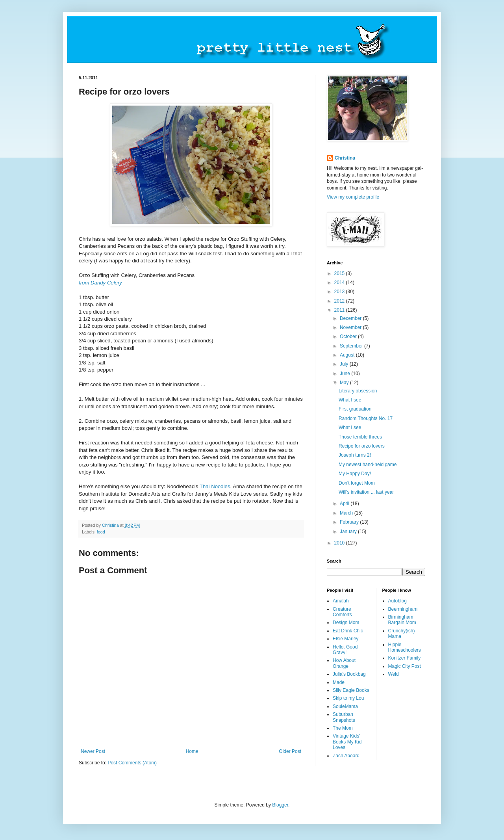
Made (339, 682)
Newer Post (93, 751)
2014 (340, 282)
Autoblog (397, 601)
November (351, 327)
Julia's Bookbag (349, 674)
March (347, 513)
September (352, 346)
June (346, 374)
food (101, 532)
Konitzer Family (405, 658)
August (348, 355)
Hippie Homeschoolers (405, 647)
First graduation (355, 409)
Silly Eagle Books (351, 690)
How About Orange (344, 663)
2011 (340, 310)
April (345, 504)
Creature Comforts (342, 612)
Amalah (341, 601)
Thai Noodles (215, 486)
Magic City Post (405, 666)
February (350, 522)
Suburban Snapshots (344, 717)
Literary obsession (358, 391)
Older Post (290, 751)
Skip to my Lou (348, 698)
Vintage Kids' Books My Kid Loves (347, 742)
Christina (345, 158)
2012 (340, 301)
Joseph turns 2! (355, 455)
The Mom (343, 728)
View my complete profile (353, 197)
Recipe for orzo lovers (362, 446)
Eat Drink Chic (348, 631)
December (351, 318)
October (349, 336)
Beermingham (403, 609)
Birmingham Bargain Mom (402, 620)
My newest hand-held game (368, 465)
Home (192, 751)
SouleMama (345, 706)
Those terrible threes (360, 437)
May (345, 383)
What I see (350, 400)
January (349, 532)
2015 (340, 273)
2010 (340, 543)
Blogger (280, 805)
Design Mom (346, 623)
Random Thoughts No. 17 (366, 418)
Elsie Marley (346, 639)
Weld (394, 674)
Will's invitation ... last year (366, 492)
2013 (340, 292)
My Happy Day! (355, 474)
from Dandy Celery (100, 283)
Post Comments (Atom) (132, 763)
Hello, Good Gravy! (345, 650)
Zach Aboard (346, 756)
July (345, 364)
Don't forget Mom (357, 483)
